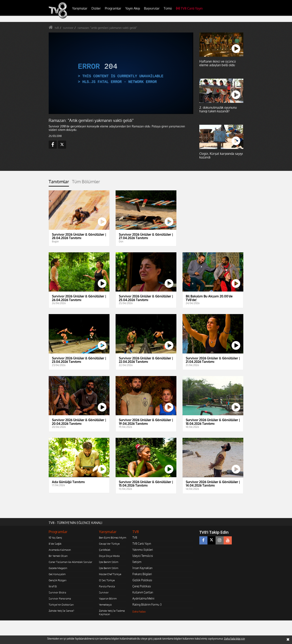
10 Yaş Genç (55, 538)
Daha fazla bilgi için (235, 639)
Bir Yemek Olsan (58, 556)
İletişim (137, 562)
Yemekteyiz (105, 605)
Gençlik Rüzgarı (57, 580)
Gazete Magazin (58, 568)
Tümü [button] (168, 8)
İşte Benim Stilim (109, 562)
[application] (121, 73)
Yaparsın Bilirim (108, 598)
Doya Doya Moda (109, 556)
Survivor (104, 592)
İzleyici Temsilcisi (143, 556)
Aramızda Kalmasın (60, 550)
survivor (68, 28)
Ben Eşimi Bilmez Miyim (113, 538)
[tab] (59, 183)
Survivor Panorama (60, 598)
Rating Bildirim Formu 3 (147, 604)
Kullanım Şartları (143, 592)
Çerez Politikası (142, 586)
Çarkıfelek (105, 550)
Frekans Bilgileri (142, 574)
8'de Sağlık (55, 544)
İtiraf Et (53, 586)
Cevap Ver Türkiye (109, 544)
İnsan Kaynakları (142, 568)
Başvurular (152, 8)
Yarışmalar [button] (80, 8)
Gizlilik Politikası (142, 580)
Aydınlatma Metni (143, 598)
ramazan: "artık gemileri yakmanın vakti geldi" (107, 28)
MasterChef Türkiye (110, 574)
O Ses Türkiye (107, 580)
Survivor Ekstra (57, 592)
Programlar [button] (113, 8)
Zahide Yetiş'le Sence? (61, 611)
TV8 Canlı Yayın (189, 8)
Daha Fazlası (139, 612)
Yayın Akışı (133, 8)
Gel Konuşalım (57, 574)
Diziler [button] (96, 8)
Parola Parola (107, 586)
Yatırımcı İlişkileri (143, 550)
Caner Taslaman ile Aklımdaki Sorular (70, 562)
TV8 (135, 537)
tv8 (57, 28)
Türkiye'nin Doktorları (61, 605)
